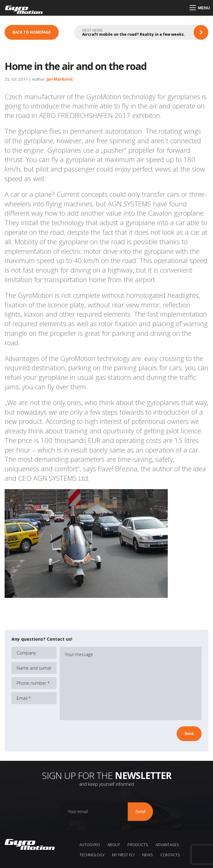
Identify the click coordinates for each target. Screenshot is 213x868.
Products (138, 845)
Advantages (167, 845)
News (148, 855)
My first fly (123, 855)
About (114, 845)
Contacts (170, 855)
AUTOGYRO (90, 845)
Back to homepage (32, 32)
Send (189, 734)
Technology (92, 855)
